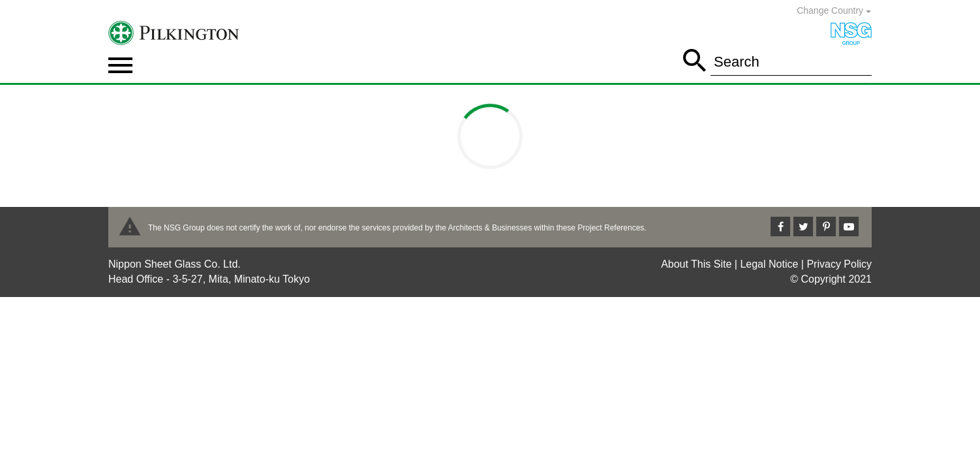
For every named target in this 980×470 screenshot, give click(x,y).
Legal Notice (769, 264)
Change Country (834, 10)
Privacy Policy (839, 264)
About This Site (696, 264)
